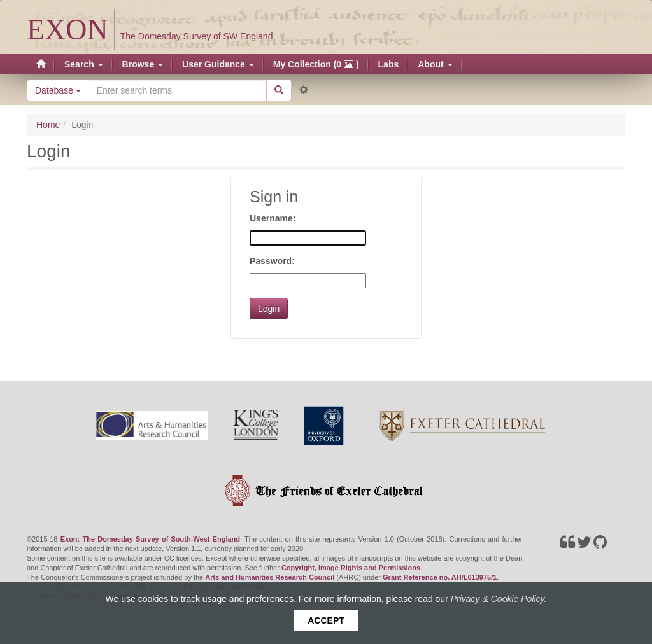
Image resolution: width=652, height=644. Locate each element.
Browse (143, 64)
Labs (389, 64)
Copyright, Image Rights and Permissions (351, 568)
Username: (273, 218)
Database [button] (58, 90)
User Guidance (218, 64)
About (435, 64)
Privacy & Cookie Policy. (499, 599)
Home (48, 125)
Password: (272, 261)
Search (84, 64)
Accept (326, 620)
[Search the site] (178, 90)
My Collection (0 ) (316, 64)
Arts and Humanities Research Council (270, 577)
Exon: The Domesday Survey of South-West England (150, 539)
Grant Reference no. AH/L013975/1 (440, 577)
